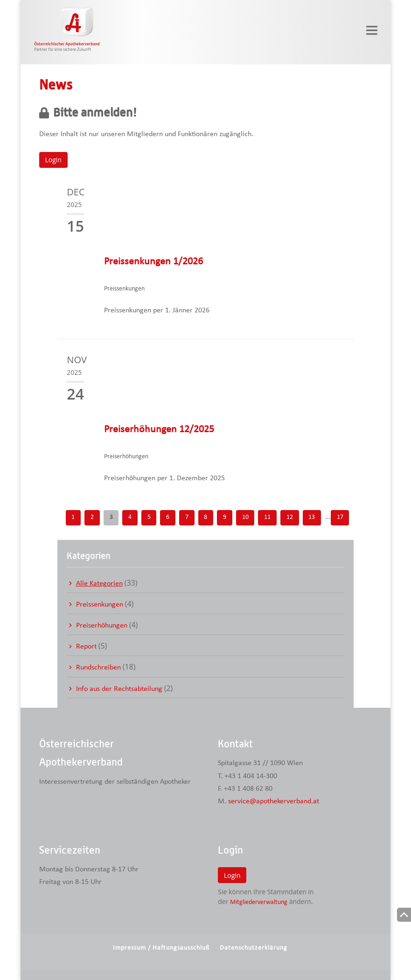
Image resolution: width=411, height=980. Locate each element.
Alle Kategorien (99, 584)
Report (86, 647)
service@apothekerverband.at (274, 801)
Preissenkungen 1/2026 (153, 262)
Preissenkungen (100, 605)
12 (290, 517)
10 (245, 517)
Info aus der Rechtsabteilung (119, 689)
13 (312, 517)
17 (340, 517)
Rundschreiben (98, 668)
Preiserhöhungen (102, 626)
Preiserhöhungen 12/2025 (159, 430)
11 (267, 517)
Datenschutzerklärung (254, 948)
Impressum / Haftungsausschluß (161, 948)
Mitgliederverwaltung (259, 902)
